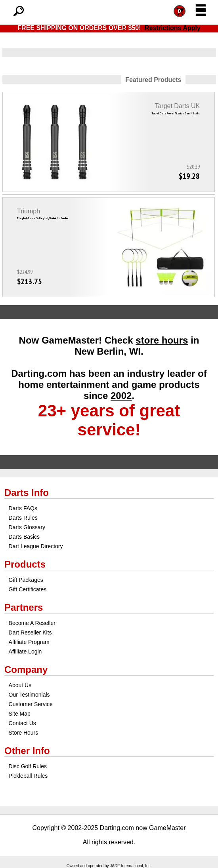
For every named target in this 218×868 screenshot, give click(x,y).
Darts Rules (23, 518)
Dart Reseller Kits (30, 632)
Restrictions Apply (173, 28)
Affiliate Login (25, 651)
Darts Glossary (27, 527)
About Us (20, 685)
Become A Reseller (32, 623)
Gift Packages (26, 580)
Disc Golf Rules (28, 766)
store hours (162, 340)
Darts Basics (24, 537)
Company (26, 670)
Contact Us (22, 723)
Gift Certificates (28, 589)
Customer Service (31, 704)
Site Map (20, 714)
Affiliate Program (29, 642)
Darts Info (27, 493)
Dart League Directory (36, 546)
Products (25, 564)
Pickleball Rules (28, 776)
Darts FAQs (23, 508)
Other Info (27, 751)
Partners (24, 607)
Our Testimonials (29, 695)
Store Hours (24, 733)
